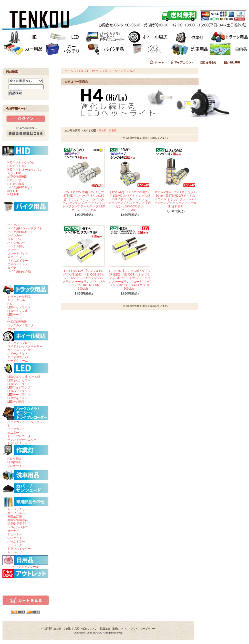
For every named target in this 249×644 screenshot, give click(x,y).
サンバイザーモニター (22, 440)
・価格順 (101, 130)
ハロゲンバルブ (18, 527)
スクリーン (15, 257)
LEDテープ (15, 315)
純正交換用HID (17, 177)
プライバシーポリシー (143, 629)
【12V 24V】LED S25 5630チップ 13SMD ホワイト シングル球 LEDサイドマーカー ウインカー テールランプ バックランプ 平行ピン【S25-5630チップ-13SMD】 (130, 201)
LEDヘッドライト (19, 307)
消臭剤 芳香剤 (16, 524)
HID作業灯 (14, 459)
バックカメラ (16, 429)
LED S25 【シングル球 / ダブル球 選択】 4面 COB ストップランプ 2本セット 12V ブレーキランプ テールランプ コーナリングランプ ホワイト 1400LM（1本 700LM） (130, 280)
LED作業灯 (15, 462)
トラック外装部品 (19, 297)
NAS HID (13, 194)
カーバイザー (16, 552)
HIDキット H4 (16, 166)
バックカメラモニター (22, 325)
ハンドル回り (16, 246)
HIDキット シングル (21, 163)
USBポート (15, 538)
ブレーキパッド (18, 254)
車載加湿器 (15, 517)
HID (10, 304)
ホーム (69, 71)
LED (80, 71)
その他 (12, 329)
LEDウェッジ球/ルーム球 (24, 377)
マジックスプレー (19, 343)
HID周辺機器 (16, 184)
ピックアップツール (26, 567)
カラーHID (14, 173)
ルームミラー (16, 542)
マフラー (13, 250)
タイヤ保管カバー (19, 357)
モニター (13, 433)
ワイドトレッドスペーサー (25, 347)
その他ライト (16, 466)
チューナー (15, 534)
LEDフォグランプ (19, 388)
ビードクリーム (18, 361)
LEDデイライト (17, 398)
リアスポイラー (18, 261)
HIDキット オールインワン (25, 170)
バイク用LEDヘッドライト (25, 228)
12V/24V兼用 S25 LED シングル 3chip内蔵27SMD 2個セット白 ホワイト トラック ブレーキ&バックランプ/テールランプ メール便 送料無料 (176, 199)
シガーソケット (18, 239)
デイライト (15, 318)
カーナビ (13, 531)
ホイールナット (18, 354)
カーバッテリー (18, 509)
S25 (132, 71)
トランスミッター (19, 443)
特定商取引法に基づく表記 (56, 629)
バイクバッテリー (19, 225)
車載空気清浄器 (18, 520)
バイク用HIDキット (20, 187)
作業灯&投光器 (17, 322)
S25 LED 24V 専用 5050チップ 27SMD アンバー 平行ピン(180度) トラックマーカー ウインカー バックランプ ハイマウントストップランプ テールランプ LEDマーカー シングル (84, 201)
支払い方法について (85, 629)
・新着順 (112, 130)
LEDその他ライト (19, 402)
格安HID (13, 191)
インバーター (16, 545)
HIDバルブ (14, 180)
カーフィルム (16, 513)
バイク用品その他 (19, 271)
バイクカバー (16, 243)
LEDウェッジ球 (17, 311)
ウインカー (15, 235)
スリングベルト (18, 300)
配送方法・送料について (114, 629)
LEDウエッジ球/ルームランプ (107, 71)
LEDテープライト (19, 395)
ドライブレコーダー (21, 436)
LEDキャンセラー (19, 380)
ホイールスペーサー (21, 350)
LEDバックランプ (19, 391)
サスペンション (18, 264)
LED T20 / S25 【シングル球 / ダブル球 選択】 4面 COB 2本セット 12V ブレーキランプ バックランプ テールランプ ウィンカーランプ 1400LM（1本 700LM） (84, 280)
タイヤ (12, 268)
